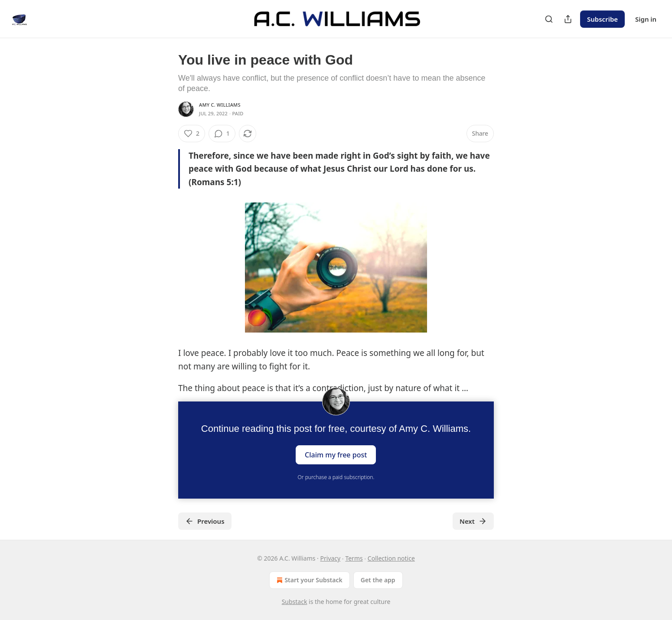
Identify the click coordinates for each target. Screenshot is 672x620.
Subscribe (602, 19)
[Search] (549, 19)
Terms (354, 558)
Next (473, 521)
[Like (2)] (192, 134)
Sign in (646, 19)
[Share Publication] (568, 19)
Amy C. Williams (220, 105)
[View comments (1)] (222, 134)
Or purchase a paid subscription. (336, 477)
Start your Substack (308, 580)
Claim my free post (336, 455)
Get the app (378, 580)
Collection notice (391, 558)
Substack (295, 602)
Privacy (331, 558)
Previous (205, 521)
